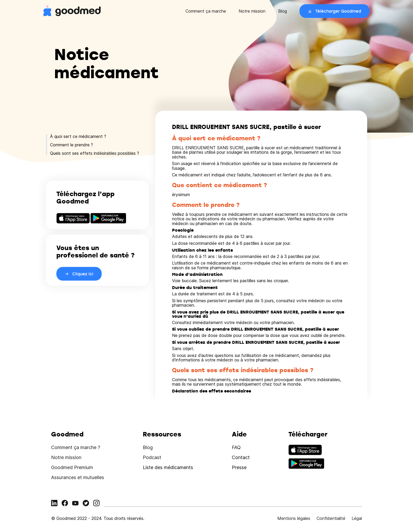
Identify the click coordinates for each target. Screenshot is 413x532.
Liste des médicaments (168, 467)
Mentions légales (294, 518)
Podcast (152, 457)
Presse (239, 467)
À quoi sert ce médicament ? (78, 136)
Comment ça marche (206, 11)
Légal (357, 518)
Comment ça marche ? (76, 447)
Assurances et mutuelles (78, 477)
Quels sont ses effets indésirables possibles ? (95, 153)
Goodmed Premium (72, 467)
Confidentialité (331, 518)
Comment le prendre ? (72, 145)
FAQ (236, 447)
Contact (241, 457)
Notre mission (252, 11)
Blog (282, 11)
